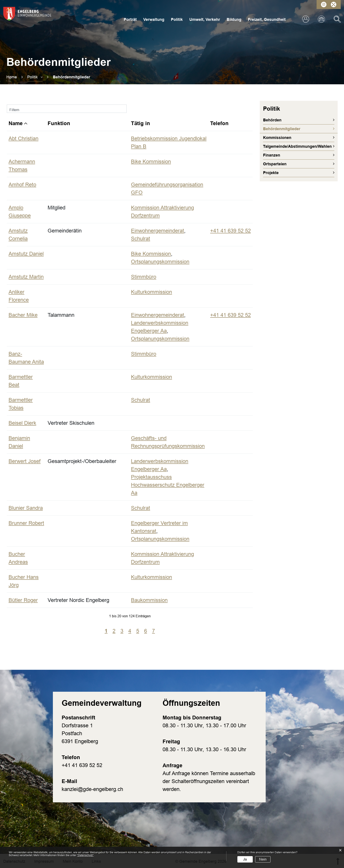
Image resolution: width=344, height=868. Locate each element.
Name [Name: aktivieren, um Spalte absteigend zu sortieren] (16, 123)
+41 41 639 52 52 (230, 231)
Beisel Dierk (22, 423)
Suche (337, 19)
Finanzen (272, 155)
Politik (177, 20)
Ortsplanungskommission (160, 262)
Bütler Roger (23, 600)
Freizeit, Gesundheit (267, 20)
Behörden (272, 120)
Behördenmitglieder (294, 129)
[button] (35, 77)
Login (306, 19)
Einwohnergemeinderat (158, 231)
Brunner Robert (26, 523)
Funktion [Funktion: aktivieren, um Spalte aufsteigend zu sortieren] (59, 123)
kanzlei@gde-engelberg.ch (92, 789)
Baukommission (149, 600)
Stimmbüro (144, 277)
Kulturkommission (151, 292)
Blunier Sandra (26, 508)
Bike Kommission (151, 161)
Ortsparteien (275, 164)
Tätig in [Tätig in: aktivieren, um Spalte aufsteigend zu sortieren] (141, 123)
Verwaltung (154, 20)
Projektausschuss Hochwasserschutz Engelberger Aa (168, 485)
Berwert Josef (25, 461)
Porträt (130, 20)
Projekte (271, 173)
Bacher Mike (23, 315)
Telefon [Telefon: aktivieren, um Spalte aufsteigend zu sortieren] (219, 123)
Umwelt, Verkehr (205, 20)
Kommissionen (277, 138)
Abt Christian (23, 138)
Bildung (234, 20)
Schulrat (141, 239)
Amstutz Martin (26, 277)
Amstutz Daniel (26, 254)
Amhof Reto (22, 185)
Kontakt (321, 19)
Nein (263, 859)
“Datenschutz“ (85, 855)
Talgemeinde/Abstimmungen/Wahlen (297, 146)
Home (12, 77)
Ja (245, 859)
